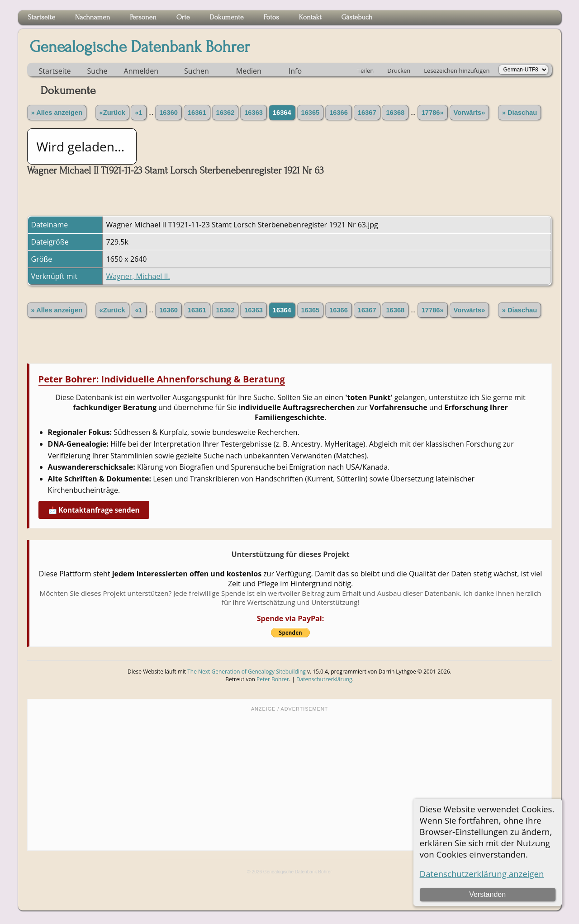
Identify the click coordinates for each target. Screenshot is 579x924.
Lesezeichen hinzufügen (457, 71)
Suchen (197, 71)
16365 (311, 113)
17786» (433, 113)
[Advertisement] (290, 780)
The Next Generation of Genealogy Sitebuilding (247, 672)
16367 (367, 113)
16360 (168, 113)
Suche (97, 71)
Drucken (399, 71)
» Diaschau (520, 113)
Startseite (55, 71)
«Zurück (112, 113)
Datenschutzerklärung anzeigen (482, 874)
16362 (225, 113)
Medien (249, 71)
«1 (138, 113)
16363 (254, 113)
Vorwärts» (470, 113)
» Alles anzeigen (57, 113)
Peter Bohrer (273, 679)
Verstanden (487, 894)
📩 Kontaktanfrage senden (94, 510)
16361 (197, 113)
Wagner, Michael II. (138, 276)
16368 (395, 113)
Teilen (365, 71)
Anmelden (141, 71)
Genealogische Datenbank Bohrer (140, 47)
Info (295, 71)
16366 (339, 113)
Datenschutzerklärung (324, 679)
